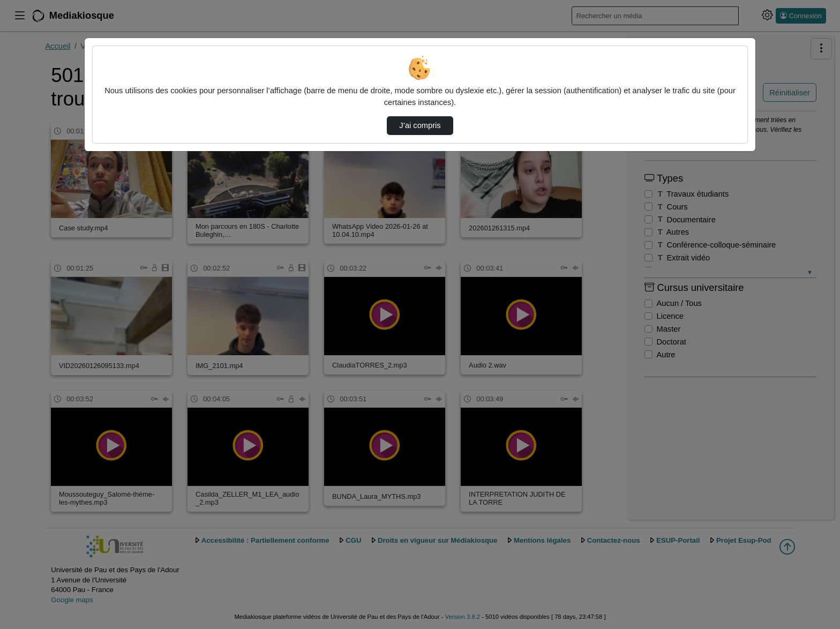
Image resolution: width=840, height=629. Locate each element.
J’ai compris (420, 125)
